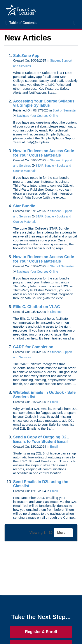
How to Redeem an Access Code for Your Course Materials (44, 153)
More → (64, 533)
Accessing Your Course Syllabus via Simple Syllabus (44, 103)
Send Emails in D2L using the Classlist (41, 484)
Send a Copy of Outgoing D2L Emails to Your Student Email (41, 439)
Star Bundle (24, 206)
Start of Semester (65, 110)
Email (54, 402)
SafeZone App (26, 56)
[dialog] (69, 631)
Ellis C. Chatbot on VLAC (37, 307)
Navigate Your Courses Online (38, 116)
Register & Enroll (41, 632)
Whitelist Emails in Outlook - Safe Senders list (44, 395)
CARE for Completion (33, 347)
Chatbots (56, 312)
